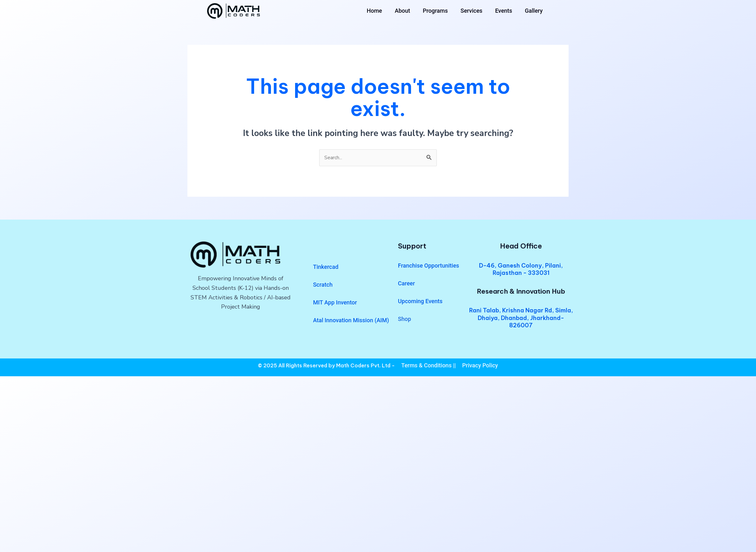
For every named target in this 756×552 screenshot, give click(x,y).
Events (504, 11)
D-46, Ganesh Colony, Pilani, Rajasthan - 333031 (521, 270)
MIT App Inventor (335, 303)
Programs (435, 11)
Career (406, 284)
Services (472, 11)
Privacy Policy (480, 366)
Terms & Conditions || (429, 366)
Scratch (323, 286)
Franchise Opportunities (429, 266)
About (402, 11)
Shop (405, 320)
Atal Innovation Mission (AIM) (351, 321)
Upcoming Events (420, 302)
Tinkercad (326, 268)
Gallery (534, 11)
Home (374, 11)
